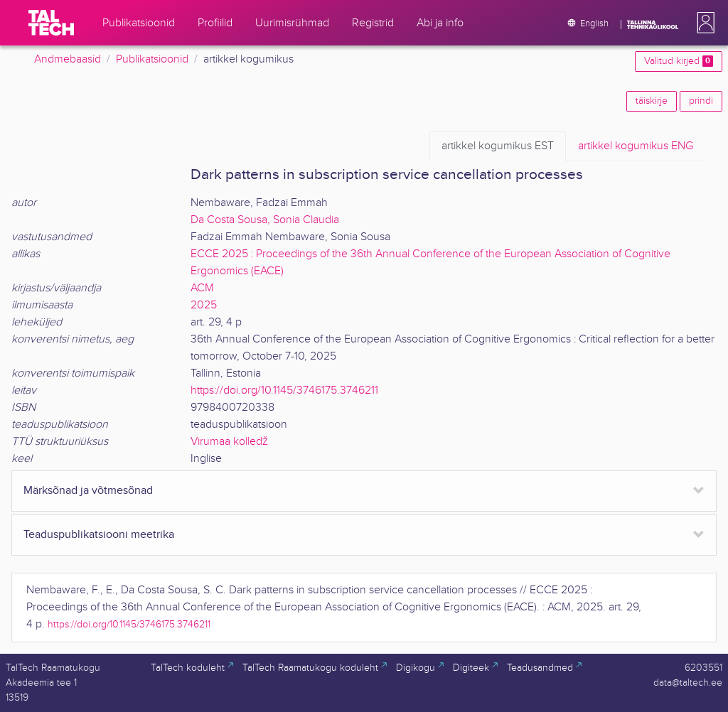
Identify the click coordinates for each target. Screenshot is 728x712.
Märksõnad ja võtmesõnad (88, 491)
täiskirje (652, 101)
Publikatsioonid (152, 59)
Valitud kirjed (679, 61)
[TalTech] (51, 23)
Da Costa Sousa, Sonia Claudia (265, 220)
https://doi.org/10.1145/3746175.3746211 (284, 390)
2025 (204, 305)
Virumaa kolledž (229, 442)
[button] (703, 23)
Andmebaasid (68, 59)
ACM (202, 288)
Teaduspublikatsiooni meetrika (99, 535)
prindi (701, 101)
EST (498, 146)
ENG (636, 146)
